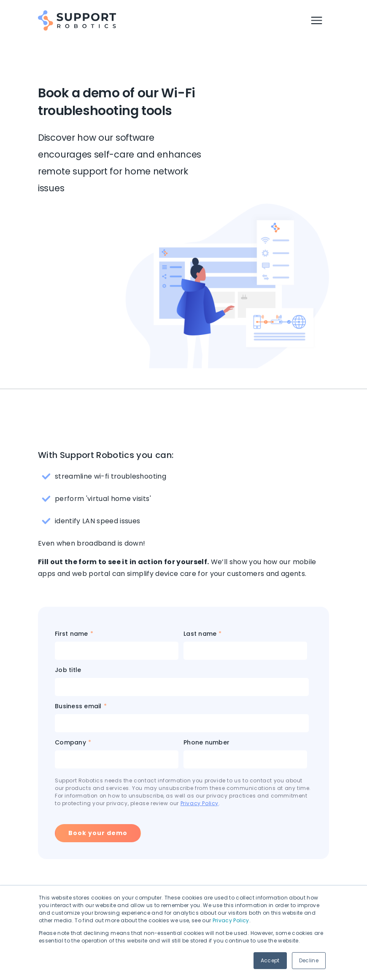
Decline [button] (309, 960)
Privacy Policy (231, 920)
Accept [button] (270, 960)
